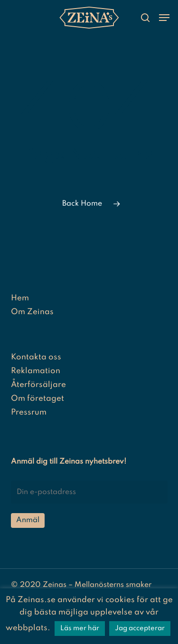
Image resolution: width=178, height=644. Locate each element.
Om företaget (37, 399)
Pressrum (29, 412)
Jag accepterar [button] (140, 628)
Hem (20, 298)
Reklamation (36, 371)
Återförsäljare (38, 385)
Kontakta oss (36, 357)
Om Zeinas (32, 312)
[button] (164, 18)
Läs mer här (80, 628)
